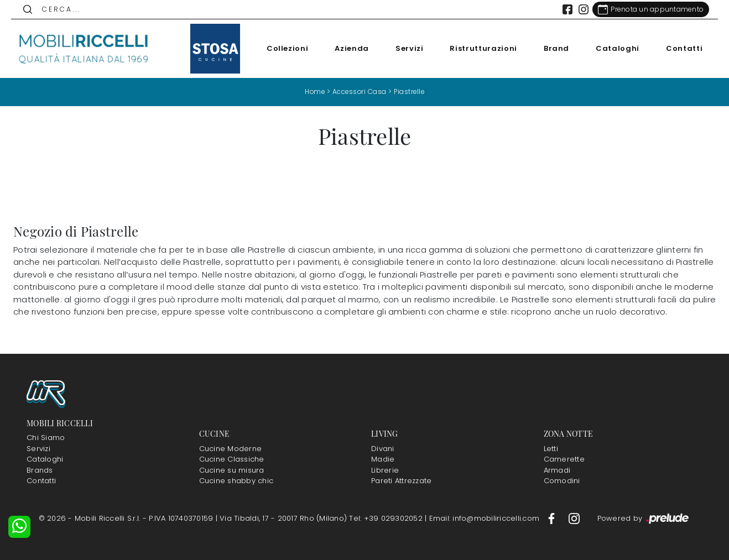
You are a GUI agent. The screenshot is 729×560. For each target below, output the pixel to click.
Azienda (350, 48)
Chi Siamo (46, 438)
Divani (383, 448)
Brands (40, 470)
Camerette (564, 459)
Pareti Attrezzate (401, 481)
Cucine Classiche (232, 459)
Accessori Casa (359, 91)
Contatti (682, 48)
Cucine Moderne (231, 448)
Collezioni (285, 48)
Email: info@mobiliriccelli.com (486, 518)
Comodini (562, 481)
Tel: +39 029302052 (387, 518)
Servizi (407, 48)
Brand (554, 48)
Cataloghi (615, 48)
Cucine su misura (232, 470)
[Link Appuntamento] (649, 9)
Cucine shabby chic (236, 481)
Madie (383, 459)
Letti (551, 448)
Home (314, 91)
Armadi (557, 470)
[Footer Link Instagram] (574, 518)
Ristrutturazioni (481, 48)
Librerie (385, 470)
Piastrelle (410, 91)
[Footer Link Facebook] (553, 518)
